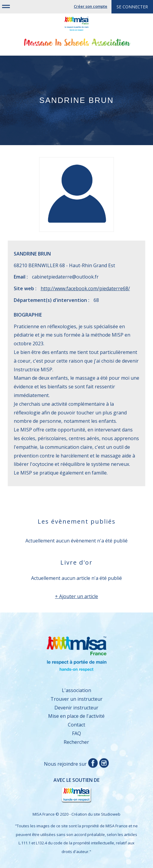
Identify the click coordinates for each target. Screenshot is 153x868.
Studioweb (111, 814)
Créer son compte (91, 6)
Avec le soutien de (57, 790)
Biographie (28, 315)
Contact (76, 725)
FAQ (76, 733)
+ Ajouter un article (76, 596)
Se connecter (132, 7)
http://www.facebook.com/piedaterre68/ (85, 288)
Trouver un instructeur (76, 699)
